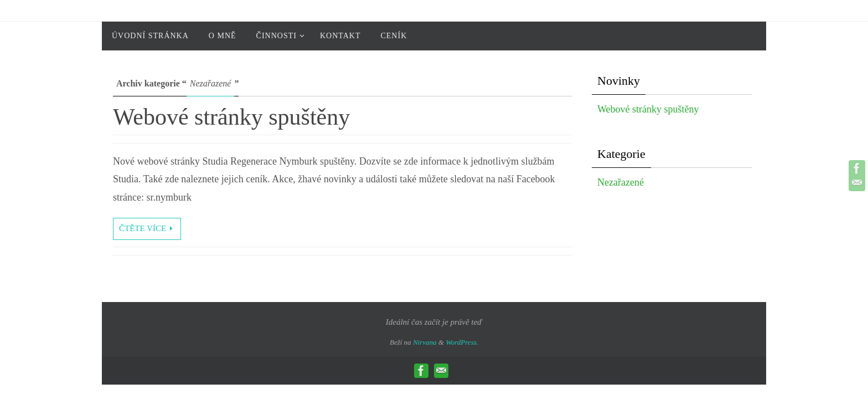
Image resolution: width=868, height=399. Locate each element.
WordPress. (462, 342)
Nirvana (425, 342)
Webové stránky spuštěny (231, 117)
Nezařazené (621, 182)
